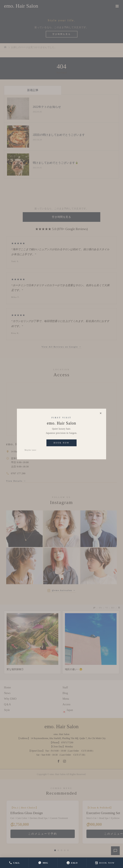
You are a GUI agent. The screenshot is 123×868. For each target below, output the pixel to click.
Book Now (62, 443)
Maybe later (30, 450)
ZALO (72, 863)
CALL (14, 863)
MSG (43, 863)
